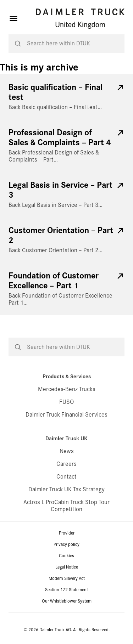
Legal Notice (67, 567)
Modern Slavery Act (67, 578)
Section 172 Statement (66, 590)
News (67, 451)
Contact (66, 477)
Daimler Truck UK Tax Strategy (66, 489)
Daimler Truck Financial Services (66, 415)
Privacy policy (66, 544)
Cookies (66, 556)
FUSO (66, 402)
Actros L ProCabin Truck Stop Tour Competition (66, 506)
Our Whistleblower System (67, 601)
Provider (67, 533)
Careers (66, 464)
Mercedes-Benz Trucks (67, 389)
